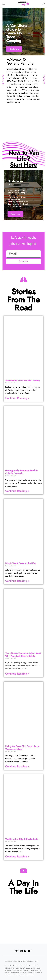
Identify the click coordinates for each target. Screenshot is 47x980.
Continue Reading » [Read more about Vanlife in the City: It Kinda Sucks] (17, 856)
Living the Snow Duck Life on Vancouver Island (22, 748)
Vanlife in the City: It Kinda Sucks (22, 839)
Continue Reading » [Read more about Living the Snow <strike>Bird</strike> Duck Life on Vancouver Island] (17, 766)
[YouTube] (30, 951)
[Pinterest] (17, 951)
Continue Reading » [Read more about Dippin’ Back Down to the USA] (17, 581)
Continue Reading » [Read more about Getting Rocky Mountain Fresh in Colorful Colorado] (17, 491)
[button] (4, 4)
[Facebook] (25, 951)
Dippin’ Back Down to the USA (20, 563)
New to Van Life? (23, 159)
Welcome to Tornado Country (23, 381)
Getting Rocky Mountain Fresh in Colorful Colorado (22, 472)
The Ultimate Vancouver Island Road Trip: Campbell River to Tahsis (23, 655)
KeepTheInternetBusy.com (30, 961)
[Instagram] (21, 951)
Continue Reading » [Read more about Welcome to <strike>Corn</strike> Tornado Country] (17, 398)
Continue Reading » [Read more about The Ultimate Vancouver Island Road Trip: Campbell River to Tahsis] (17, 674)
